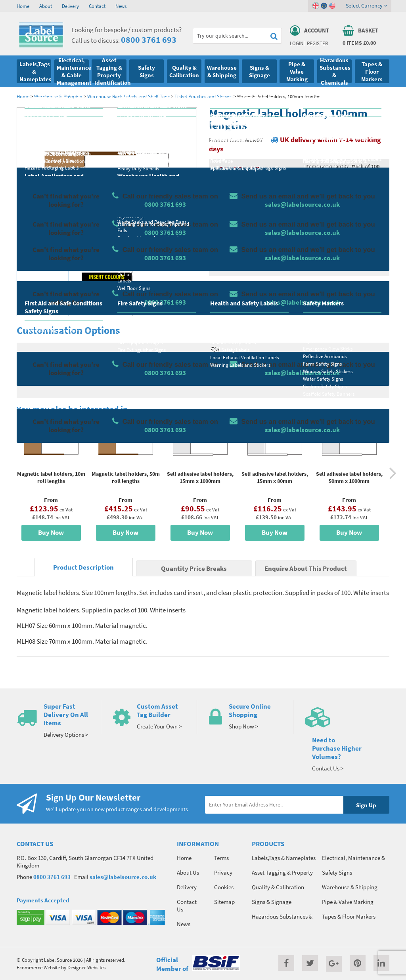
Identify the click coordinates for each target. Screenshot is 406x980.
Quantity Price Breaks (344, 188)
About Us (188, 872)
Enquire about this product (336, 379)
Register (317, 43)
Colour (314, 244)
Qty (215, 349)
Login (297, 43)
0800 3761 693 (149, 40)
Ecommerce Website (38, 967)
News (121, 6)
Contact (97, 6)
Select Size (230, 244)
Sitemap (224, 902)
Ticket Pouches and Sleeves (203, 96)
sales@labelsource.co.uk (123, 877)
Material (227, 212)
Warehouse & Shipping (58, 96)
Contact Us (187, 906)
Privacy (223, 872)
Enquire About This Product (306, 569)
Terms (221, 858)
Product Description (83, 567)
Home (23, 6)
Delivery (70, 6)
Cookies (224, 887)
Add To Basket (337, 363)
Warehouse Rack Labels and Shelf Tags (128, 96)
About (46, 6)
